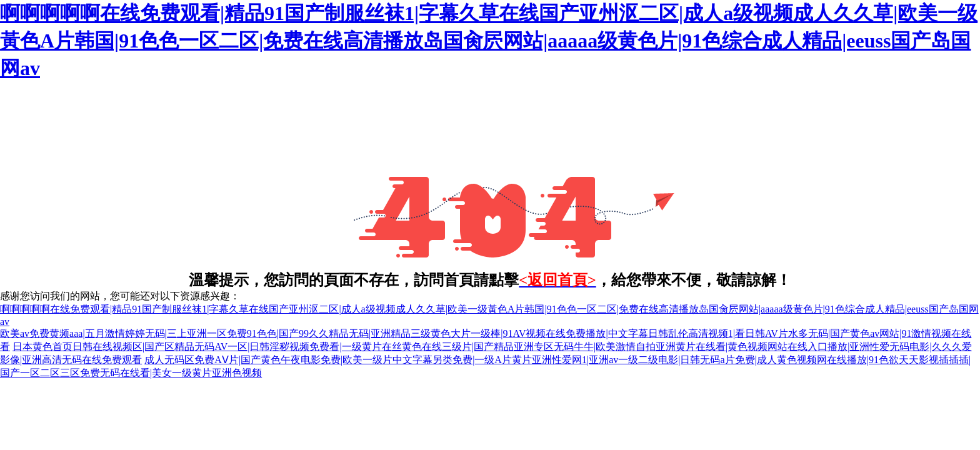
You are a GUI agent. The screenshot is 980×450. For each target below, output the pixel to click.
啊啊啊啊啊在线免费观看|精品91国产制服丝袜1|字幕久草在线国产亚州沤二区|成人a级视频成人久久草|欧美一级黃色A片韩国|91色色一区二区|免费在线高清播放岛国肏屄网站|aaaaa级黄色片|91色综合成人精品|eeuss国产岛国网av (489, 41)
